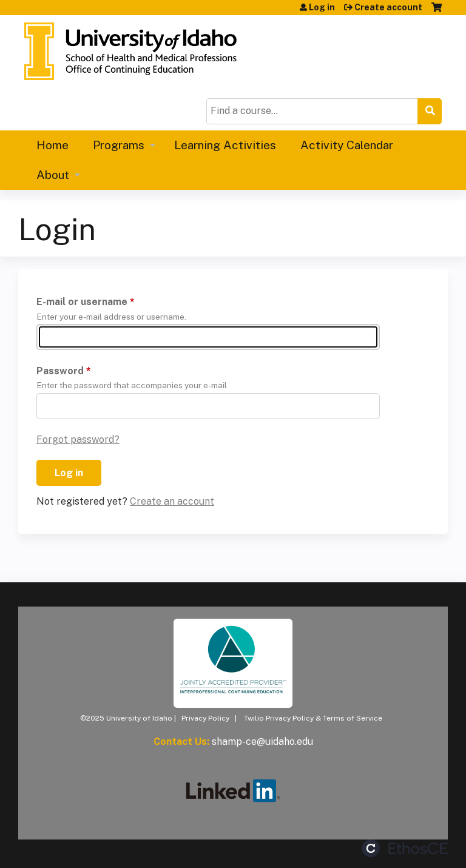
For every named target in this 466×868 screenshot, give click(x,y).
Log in (322, 7)
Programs (119, 145)
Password (60, 371)
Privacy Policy (205, 718)
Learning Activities (225, 145)
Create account (388, 7)
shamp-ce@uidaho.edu (262, 742)
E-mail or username (82, 302)
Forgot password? (78, 439)
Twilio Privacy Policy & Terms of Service (313, 718)
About (53, 175)
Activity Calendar (347, 145)
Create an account (172, 501)
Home (52, 145)
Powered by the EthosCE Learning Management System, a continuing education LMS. (405, 848)
